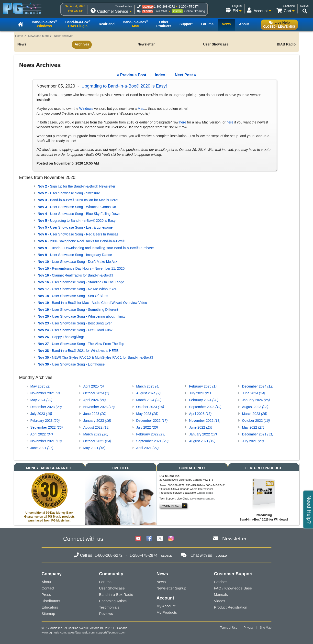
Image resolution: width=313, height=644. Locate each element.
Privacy (249, 628)
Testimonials (109, 607)
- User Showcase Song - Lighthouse (71, 364)
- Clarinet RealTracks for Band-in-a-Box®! (75, 275)
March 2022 (96, 434)
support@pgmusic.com (203, 499)
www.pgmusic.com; (54, 633)
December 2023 (46, 407)
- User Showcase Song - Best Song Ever (75, 323)
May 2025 (40, 386)
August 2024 (148, 393)
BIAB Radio (286, 44)
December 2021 (258, 434)
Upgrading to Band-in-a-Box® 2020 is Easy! (124, 86)
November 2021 (46, 441)
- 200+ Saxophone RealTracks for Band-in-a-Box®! (82, 241)
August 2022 (96, 427)
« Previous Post (132, 75)
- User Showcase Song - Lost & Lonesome (75, 227)
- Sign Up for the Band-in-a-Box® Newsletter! (77, 186)
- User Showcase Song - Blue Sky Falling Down (79, 214)
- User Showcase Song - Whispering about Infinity (82, 316)
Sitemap (48, 614)
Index (160, 75)
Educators (50, 607)
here (183, 122)
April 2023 (200, 414)
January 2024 (256, 400)
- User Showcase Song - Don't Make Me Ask (78, 262)
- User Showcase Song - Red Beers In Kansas (78, 234)
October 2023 (150, 407)
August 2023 (255, 407)
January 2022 (203, 434)
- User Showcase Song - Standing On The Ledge (81, 282)
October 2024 (96, 393)
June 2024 (254, 393)
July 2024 (200, 393)
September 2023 (205, 407)
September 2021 (152, 441)
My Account (166, 606)
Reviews (106, 614)
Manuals (221, 594)
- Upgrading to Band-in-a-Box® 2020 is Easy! (77, 221)
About (46, 582)
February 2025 (203, 386)
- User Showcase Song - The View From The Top (81, 344)
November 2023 (99, 407)
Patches (221, 582)
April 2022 (42, 434)
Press (46, 594)
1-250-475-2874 (189, 7)
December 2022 (152, 421)
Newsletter (146, 44)
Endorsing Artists (113, 601)
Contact (48, 588)
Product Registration (231, 607)
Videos (220, 601)
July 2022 (147, 427)
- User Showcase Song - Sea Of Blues (73, 296)
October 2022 (256, 421)
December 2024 (258, 386)
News (22, 44)
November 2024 (45, 393)
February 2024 (204, 400)
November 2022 (205, 421)
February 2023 (45, 421)
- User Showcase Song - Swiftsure (69, 193)
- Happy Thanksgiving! (61, 337)
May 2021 (94, 448)
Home (19, 36)
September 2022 (46, 427)
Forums (105, 582)
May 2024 (41, 400)
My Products (167, 612)
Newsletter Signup (171, 588)
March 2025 (148, 386)
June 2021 (42, 448)
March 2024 (149, 400)
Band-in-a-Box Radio (116, 594)
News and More (38, 36)
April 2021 (147, 448)
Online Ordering (195, 11)
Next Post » (185, 75)
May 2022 (253, 427)
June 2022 (201, 427)
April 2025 (93, 386)
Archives (82, 44)
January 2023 (97, 421)
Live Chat (161, 11)
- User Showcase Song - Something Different (78, 310)
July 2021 (253, 441)
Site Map (266, 628)
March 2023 (255, 414)
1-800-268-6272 (164, 7)
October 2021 (97, 441)
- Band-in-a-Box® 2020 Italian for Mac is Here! (78, 200)
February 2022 (151, 434)
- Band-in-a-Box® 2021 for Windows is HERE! (79, 351)
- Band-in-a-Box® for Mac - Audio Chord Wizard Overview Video (92, 303)
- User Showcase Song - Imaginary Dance (75, 255)
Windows (86, 109)
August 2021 (202, 441)
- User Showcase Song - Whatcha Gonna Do (77, 207)
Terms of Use (229, 628)
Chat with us (201, 555)
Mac (141, 109)
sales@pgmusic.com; (82, 633)
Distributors (51, 601)
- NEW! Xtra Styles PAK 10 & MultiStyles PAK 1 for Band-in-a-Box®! (95, 357)
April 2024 (94, 400)
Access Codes (205, 493)
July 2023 (41, 414)
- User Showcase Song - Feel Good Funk (75, 330)
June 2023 (95, 414)
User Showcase (216, 44)
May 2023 (147, 414)
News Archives (64, 36)
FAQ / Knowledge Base (233, 588)
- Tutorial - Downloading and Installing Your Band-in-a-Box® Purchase (96, 248)
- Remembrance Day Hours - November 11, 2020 (81, 268)
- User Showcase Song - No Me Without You (77, 289)
